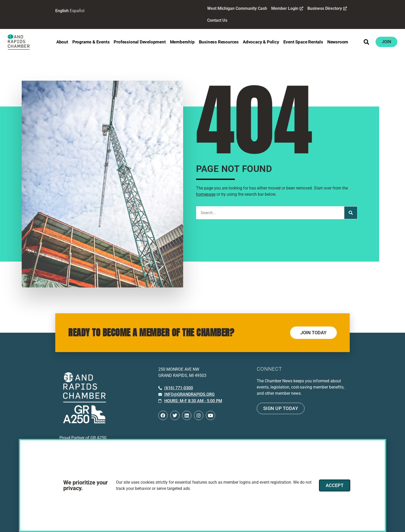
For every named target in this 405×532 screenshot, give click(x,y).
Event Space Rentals (303, 42)
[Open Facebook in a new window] (163, 415)
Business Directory (327, 8)
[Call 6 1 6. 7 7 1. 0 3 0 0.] (176, 388)
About (62, 42)
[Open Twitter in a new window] (175, 415)
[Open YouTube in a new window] (211, 415)
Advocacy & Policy (261, 42)
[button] (367, 42)
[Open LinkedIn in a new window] (187, 415)
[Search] (351, 213)
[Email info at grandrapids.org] (186, 394)
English (62, 11)
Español (77, 11)
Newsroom (338, 42)
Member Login (287, 8)
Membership (182, 42)
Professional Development (140, 42)
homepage (206, 194)
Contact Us (217, 20)
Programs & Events (91, 42)
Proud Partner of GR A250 (83, 438)
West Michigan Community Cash (237, 8)
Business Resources (219, 42)
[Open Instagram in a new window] (199, 415)
